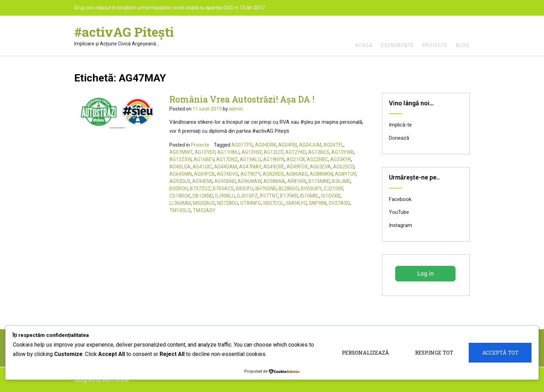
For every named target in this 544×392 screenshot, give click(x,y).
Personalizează (365, 352)
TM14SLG (180, 210)
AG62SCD (344, 167)
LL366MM (180, 203)
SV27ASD (339, 203)
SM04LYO (296, 203)
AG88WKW (321, 174)
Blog (463, 45)
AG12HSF (252, 152)
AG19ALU (250, 159)
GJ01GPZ (247, 196)
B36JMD (341, 181)
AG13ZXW (180, 159)
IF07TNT (269, 196)
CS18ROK (180, 196)
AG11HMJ (228, 152)
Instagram (401, 225)
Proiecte (435, 45)
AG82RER (273, 174)
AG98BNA (274, 181)
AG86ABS (297, 174)
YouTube (399, 212)
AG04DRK (266, 145)
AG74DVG (228, 174)
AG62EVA (320, 167)
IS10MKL (310, 196)
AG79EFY (250, 174)
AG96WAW (249, 181)
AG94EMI (202, 181)
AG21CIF (296, 159)
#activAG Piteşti (124, 32)
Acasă (364, 45)
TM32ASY (204, 210)
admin (236, 109)
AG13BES (319, 152)
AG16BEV (204, 159)
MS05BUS (204, 203)
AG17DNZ (227, 159)
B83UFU (245, 189)
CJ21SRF (333, 189)
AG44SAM (226, 167)
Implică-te (400, 125)
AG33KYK (341, 159)
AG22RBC (317, 159)
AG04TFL (333, 145)
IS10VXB (331, 196)
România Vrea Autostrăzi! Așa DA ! (242, 99)
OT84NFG (250, 203)
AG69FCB (204, 174)
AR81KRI (297, 181)
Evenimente (397, 45)
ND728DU (228, 203)
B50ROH (178, 189)
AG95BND (225, 181)
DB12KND (203, 196)
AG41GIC (202, 167)
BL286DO (289, 189)
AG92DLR (180, 181)
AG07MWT (181, 152)
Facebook (400, 199)
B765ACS (223, 189)
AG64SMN (181, 174)
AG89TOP (345, 174)
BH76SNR (266, 189)
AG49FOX (297, 167)
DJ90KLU (225, 196)
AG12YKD (296, 152)
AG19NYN (274, 159)
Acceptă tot (500, 352)
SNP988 (318, 203)
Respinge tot (434, 352)
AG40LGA (180, 167)
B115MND (319, 181)
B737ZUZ (200, 189)
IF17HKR (289, 196)
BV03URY (311, 189)
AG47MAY (250, 167)
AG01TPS (242, 145)
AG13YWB (343, 152)
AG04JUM (310, 145)
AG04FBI (288, 145)
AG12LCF (273, 152)
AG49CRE (274, 167)
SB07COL (273, 203)
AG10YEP (205, 152)
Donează (399, 138)
